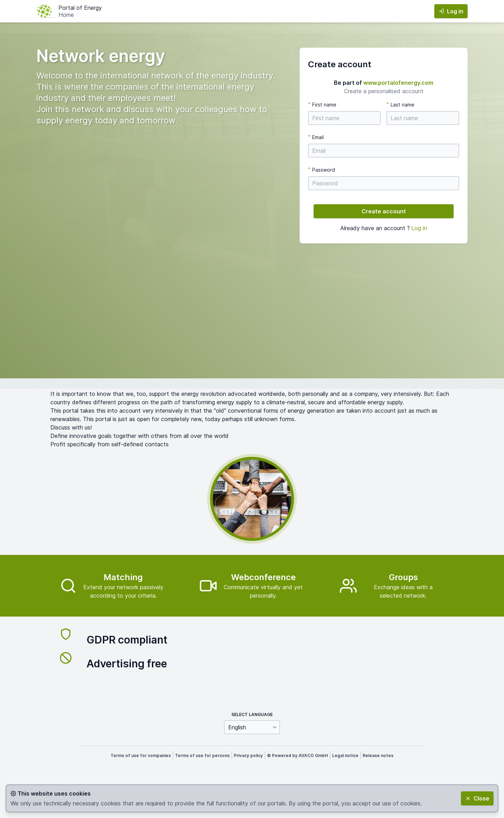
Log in (419, 228)
